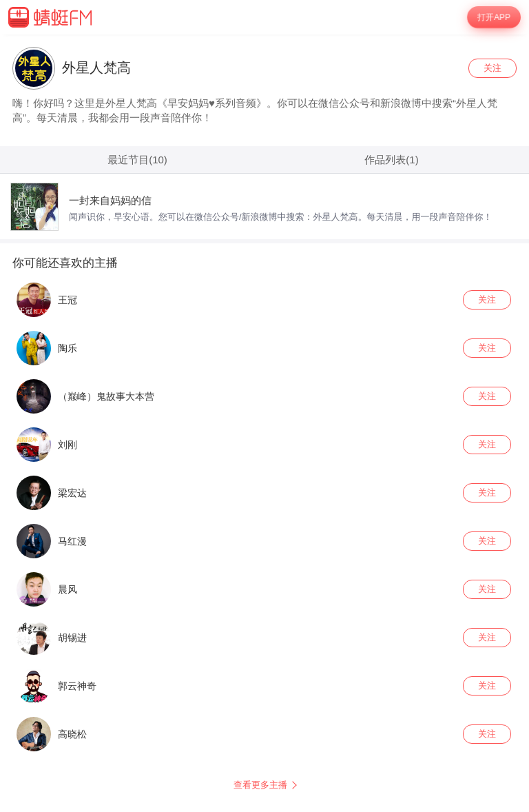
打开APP (494, 17)
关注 (492, 68)
